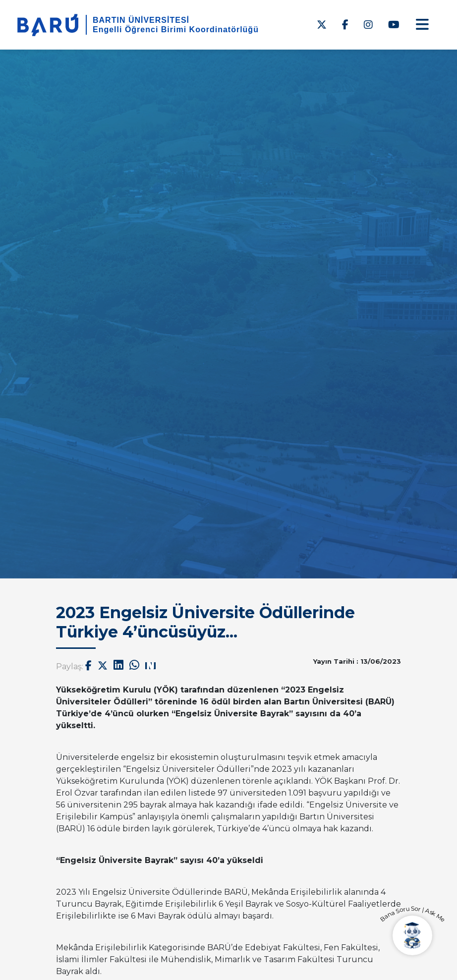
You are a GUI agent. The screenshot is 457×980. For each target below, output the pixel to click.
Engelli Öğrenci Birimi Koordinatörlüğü (176, 29)
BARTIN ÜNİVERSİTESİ (141, 20)
